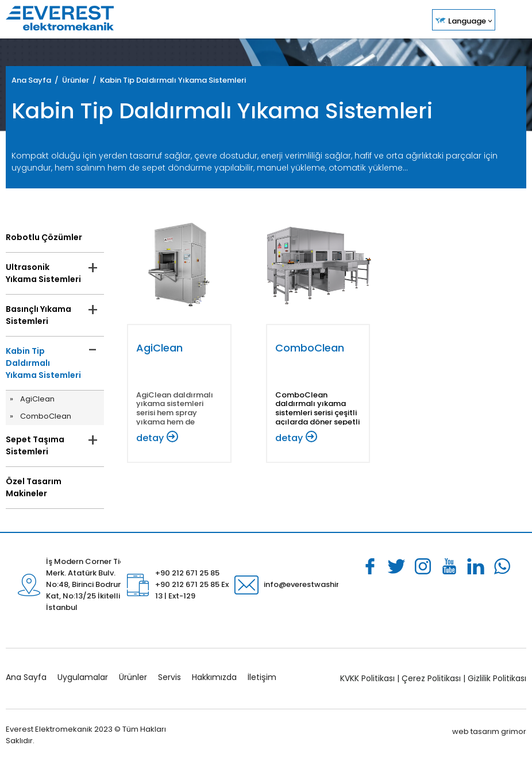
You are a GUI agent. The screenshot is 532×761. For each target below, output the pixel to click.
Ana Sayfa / (37, 80)
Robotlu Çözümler (44, 237)
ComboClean (46, 416)
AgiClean (37, 399)
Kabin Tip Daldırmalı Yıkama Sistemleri (173, 80)
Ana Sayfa (26, 677)
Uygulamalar (83, 677)
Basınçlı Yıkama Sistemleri (38, 315)
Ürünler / (81, 80)
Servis (169, 677)
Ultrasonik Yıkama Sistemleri (43, 273)
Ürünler (133, 677)
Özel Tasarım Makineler (34, 487)
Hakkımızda (214, 677)
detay (150, 438)
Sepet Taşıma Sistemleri (35, 445)
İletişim (262, 677)
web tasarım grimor (489, 731)
